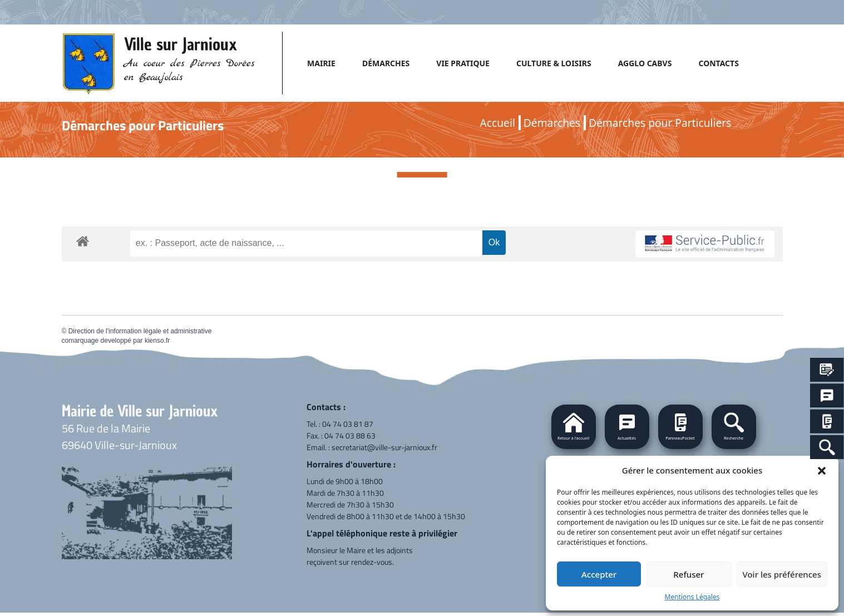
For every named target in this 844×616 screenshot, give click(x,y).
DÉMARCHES (386, 63)
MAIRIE (321, 63)
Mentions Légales (692, 597)
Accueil (498, 123)
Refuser (688, 574)
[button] (822, 470)
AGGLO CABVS (645, 63)
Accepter (599, 574)
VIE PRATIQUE (463, 63)
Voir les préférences (782, 574)
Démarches (552, 123)
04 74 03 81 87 (348, 424)
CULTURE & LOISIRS (554, 63)
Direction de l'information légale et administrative (140, 331)
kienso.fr (157, 341)
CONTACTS (718, 63)
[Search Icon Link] (827, 447)
